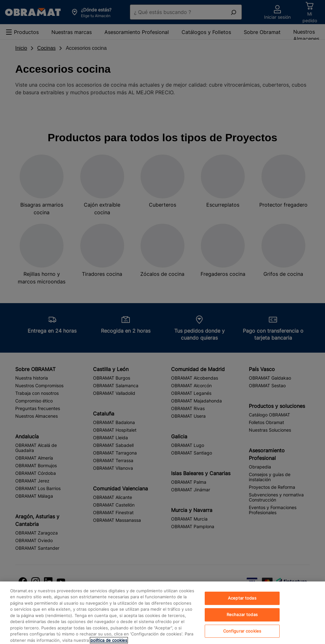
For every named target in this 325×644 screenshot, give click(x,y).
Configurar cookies (242, 637)
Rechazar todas (242, 620)
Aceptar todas (242, 604)
